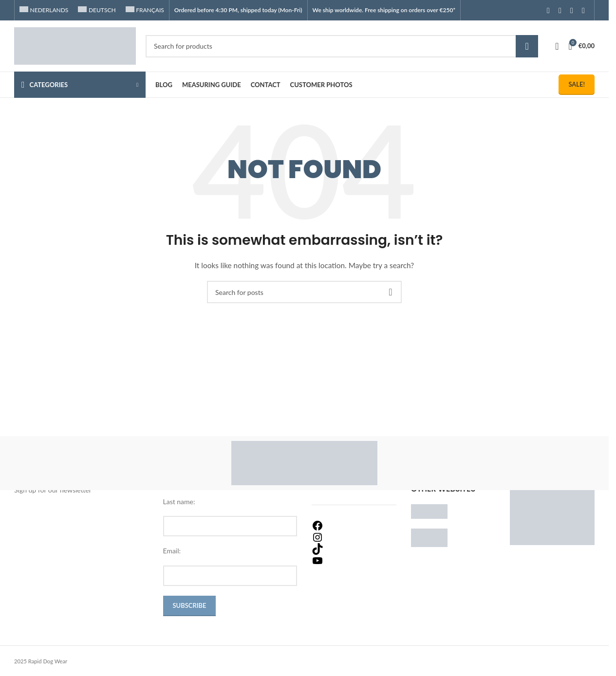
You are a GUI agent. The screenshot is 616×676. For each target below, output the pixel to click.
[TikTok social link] (583, 10)
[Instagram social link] (560, 10)
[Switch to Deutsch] (97, 10)
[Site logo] (75, 45)
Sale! (577, 84)
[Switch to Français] (145, 10)
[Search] (342, 46)
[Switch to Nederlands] (44, 10)
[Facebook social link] (548, 10)
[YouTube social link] (572, 10)
